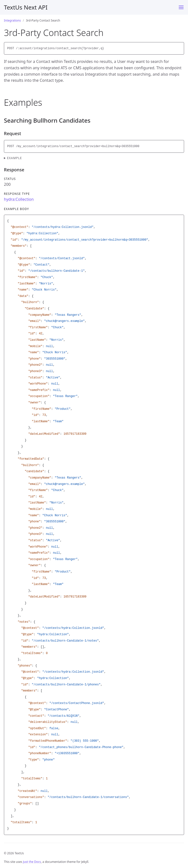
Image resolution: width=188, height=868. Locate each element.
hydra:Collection (19, 199)
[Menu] (181, 7)
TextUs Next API (26, 7)
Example (15, 158)
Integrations (12, 20)
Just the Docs (32, 862)
